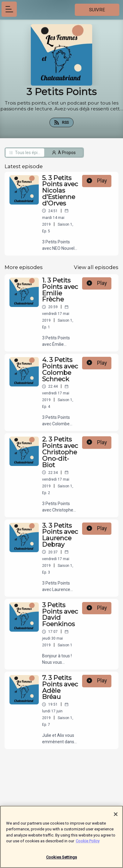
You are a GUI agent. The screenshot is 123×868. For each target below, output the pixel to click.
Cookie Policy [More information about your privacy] (88, 844)
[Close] (116, 818)
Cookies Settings (61, 861)
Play (97, 181)
